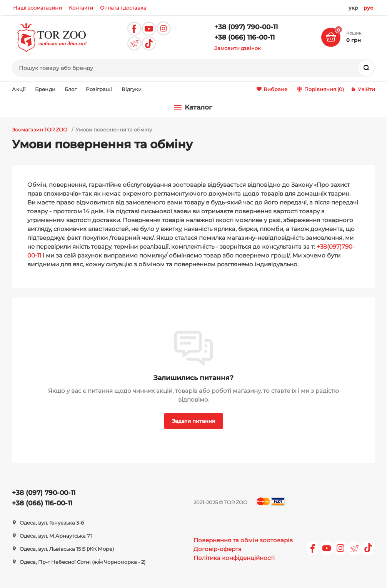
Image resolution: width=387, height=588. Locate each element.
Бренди (45, 89)
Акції (19, 89)
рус (368, 8)
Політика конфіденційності (234, 558)
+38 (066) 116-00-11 (244, 37)
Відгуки (132, 89)
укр (353, 8)
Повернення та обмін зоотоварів (243, 540)
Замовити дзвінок (238, 48)
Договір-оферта (218, 549)
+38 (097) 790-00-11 (246, 27)
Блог (71, 89)
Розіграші (99, 89)
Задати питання (193, 421)
